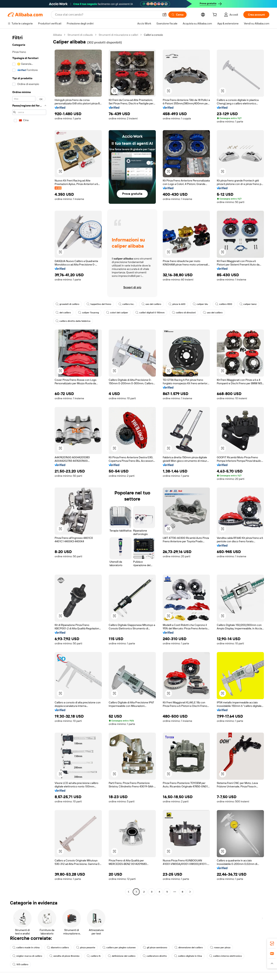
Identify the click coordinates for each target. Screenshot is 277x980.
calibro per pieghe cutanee (119, 948)
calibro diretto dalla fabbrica (73, 321)
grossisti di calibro (67, 304)
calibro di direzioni (184, 313)
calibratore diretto (155, 956)
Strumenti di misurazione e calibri (118, 35)
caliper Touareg (88, 313)
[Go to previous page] (128, 892)
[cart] (215, 15)
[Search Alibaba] (107, 15)
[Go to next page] (190, 892)
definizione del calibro (122, 956)
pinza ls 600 (177, 304)
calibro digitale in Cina (188, 956)
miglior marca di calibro (27, 956)
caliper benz (248, 304)
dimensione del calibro (189, 948)
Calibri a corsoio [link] (153, 35)
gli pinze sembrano (155, 948)
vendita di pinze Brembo (64, 956)
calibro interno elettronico (226, 956)
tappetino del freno (99, 304)
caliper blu (200, 304)
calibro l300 (224, 304)
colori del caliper (117, 313)
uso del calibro (151, 304)
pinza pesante (86, 948)
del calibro (63, 313)
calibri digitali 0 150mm (150, 313)
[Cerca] (177, 15)
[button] (164, 15)
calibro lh (94, 956)
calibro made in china (26, 948)
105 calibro (20, 964)
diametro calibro (58, 948)
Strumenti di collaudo (80, 35)
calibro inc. (126, 304)
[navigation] (29, 464)
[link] (272, 943)
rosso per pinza (220, 948)
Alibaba (57, 35)
